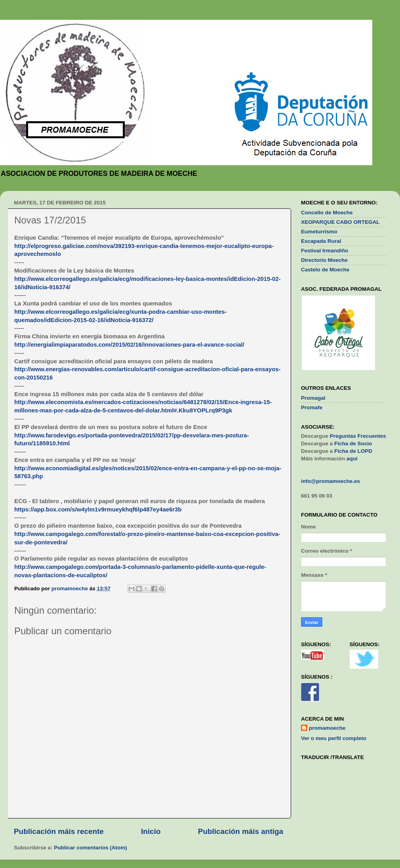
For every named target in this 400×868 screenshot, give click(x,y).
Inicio (151, 831)
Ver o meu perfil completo (334, 738)
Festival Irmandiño (325, 251)
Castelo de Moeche (325, 270)
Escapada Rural (321, 241)
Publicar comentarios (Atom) (90, 848)
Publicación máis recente (59, 831)
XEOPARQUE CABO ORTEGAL (340, 222)
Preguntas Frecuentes (358, 436)
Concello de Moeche (327, 213)
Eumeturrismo (319, 232)
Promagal (313, 398)
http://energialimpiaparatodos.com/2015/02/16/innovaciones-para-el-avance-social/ (129, 345)
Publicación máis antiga (241, 831)
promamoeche (327, 728)
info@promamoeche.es (330, 481)
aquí (352, 459)
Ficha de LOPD (353, 451)
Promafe (312, 407)
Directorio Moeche (324, 260)
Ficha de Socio (353, 444)
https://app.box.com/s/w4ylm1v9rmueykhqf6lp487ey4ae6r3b (98, 509)
